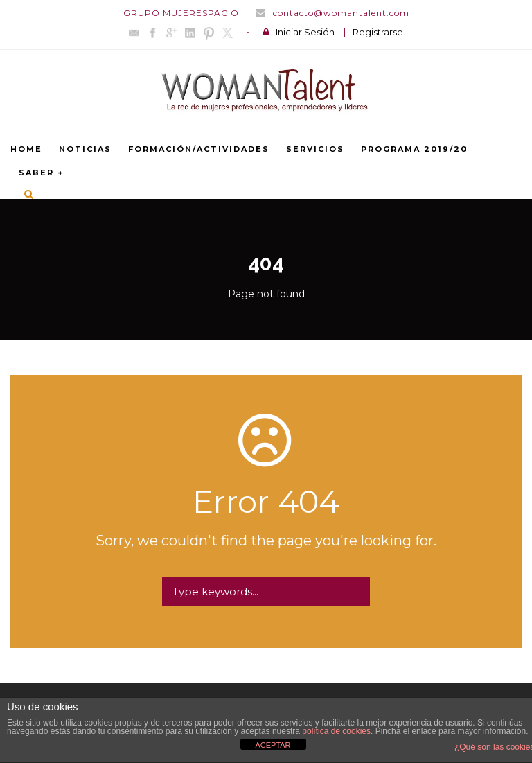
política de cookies (336, 731)
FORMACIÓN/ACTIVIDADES (199, 149)
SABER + (41, 173)
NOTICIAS (85, 149)
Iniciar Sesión (305, 32)
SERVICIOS (315, 149)
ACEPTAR (273, 745)
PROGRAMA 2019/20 (414, 149)
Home (26, 149)
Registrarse (378, 32)
